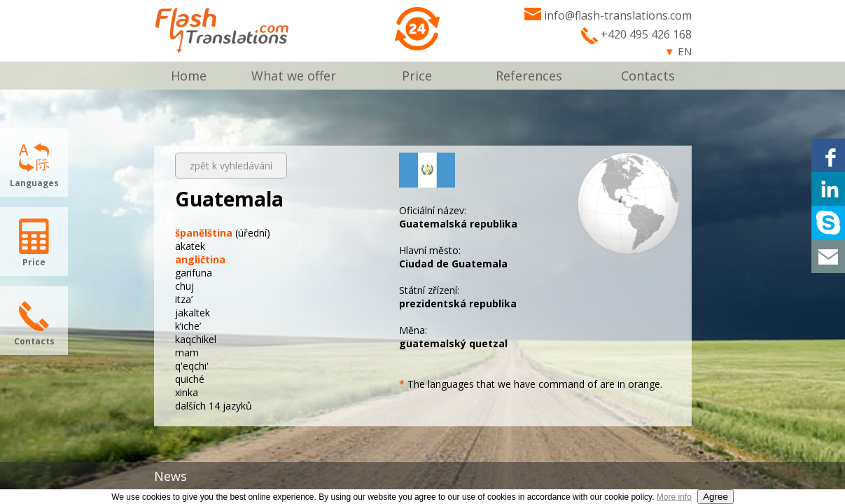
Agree (715, 497)
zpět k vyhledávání (231, 166)
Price (417, 76)
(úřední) (223, 233)
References (529, 76)
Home (189, 76)
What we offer (294, 76)
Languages (34, 183)
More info (674, 497)
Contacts (648, 76)
